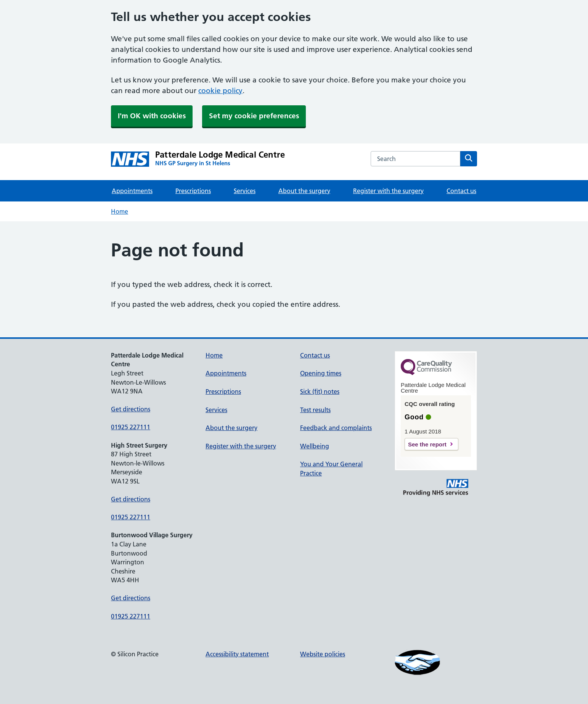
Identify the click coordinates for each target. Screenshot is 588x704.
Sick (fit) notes (320, 391)
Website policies (323, 654)
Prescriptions (193, 191)
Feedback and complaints (336, 428)
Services (245, 191)
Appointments (132, 191)
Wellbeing (315, 446)
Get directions (131, 409)
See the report (427, 444)
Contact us (461, 191)
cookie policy (220, 91)
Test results (315, 410)
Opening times (321, 373)
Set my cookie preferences (254, 116)
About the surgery (304, 191)
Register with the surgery (388, 191)
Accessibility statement (237, 654)
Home (120, 211)
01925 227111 (131, 427)
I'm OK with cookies (152, 116)
